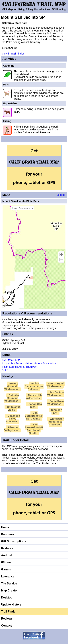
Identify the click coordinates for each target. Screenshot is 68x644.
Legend (61, 195)
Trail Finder (9, 612)
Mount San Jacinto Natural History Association (29, 363)
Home (5, 527)
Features (7, 548)
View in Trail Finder (13, 54)
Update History (11, 605)
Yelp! (5, 370)
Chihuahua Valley (14, 408)
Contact (6, 626)
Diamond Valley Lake (12, 429)
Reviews (7, 619)
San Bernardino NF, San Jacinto (34, 416)
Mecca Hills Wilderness (34, 397)
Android (7, 555)
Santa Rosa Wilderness (56, 403)
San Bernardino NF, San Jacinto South (34, 429)
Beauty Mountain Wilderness (11, 386)
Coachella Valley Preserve (13, 419)
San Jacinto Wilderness (56, 394)
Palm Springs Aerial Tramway (19, 367)
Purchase (8, 534)
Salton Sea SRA (35, 405)
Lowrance (8, 576)
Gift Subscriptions (14, 541)
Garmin (6, 569)
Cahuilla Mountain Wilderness (12, 398)
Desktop (7, 597)
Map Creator (9, 590)
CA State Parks (11, 360)
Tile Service (9, 583)
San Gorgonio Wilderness (56, 385)
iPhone (6, 562)
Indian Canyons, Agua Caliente (34, 386)
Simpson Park (57, 411)
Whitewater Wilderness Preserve (56, 422)
